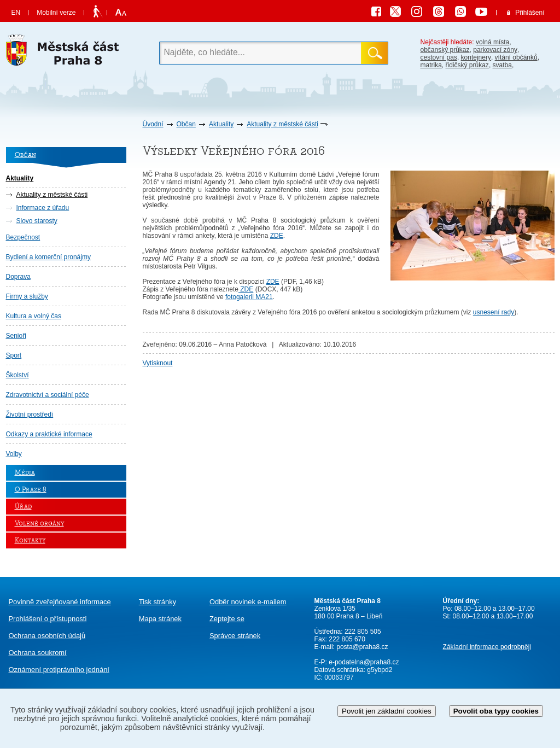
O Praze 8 (31, 490)
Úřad (23, 507)
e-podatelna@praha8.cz (363, 662)
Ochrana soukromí (38, 653)
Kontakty (30, 540)
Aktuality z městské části (282, 124)
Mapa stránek (160, 619)
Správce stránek (235, 636)
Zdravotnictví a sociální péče (48, 395)
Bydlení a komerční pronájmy (48, 257)
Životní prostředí (30, 414)
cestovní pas (439, 57)
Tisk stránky (157, 602)
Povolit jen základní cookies (387, 711)
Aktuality (221, 124)
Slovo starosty (37, 221)
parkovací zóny (495, 50)
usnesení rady (494, 312)
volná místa (492, 42)
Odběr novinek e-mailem (248, 602)
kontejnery (476, 57)
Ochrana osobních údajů (47, 636)
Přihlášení (530, 13)
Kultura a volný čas (34, 316)
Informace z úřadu (43, 208)
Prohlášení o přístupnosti (48, 619)
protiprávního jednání (59, 670)
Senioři (16, 336)
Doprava (18, 277)
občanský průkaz (445, 50)
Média (25, 473)
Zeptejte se (227, 619)
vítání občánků (516, 57)
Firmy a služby (27, 296)
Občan (186, 124)
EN (16, 13)
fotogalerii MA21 (249, 297)
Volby (14, 454)
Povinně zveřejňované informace (60, 602)
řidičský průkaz (467, 65)
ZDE (277, 236)
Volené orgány (39, 524)
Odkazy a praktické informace (49, 434)
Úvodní (153, 124)
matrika (431, 65)
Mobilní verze (56, 13)
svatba (502, 65)
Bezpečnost (23, 237)
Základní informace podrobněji (487, 647)
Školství (17, 375)
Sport (14, 355)
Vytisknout (158, 363)
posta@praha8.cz (362, 647)
